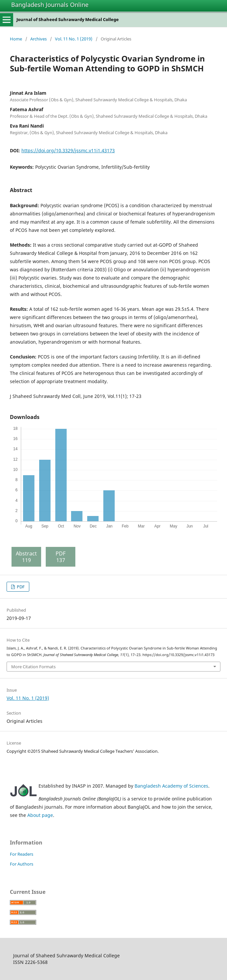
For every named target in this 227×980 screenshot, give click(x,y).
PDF (20, 587)
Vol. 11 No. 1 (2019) (74, 39)
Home (16, 39)
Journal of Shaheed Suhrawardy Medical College (68, 19)
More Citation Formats (33, 667)
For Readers (22, 854)
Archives (38, 39)
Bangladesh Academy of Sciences (171, 786)
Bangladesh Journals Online (50, 5)
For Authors (22, 864)
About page (40, 815)
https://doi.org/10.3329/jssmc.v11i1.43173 (68, 150)
